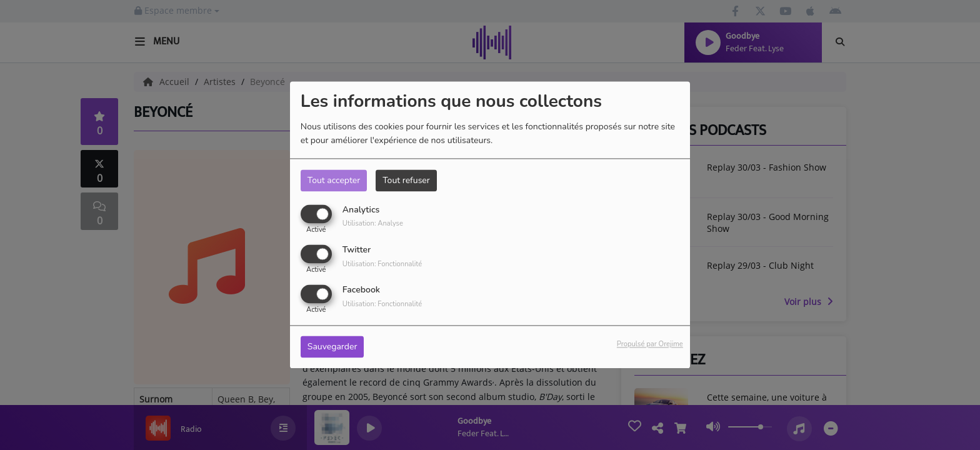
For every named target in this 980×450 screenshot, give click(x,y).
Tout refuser (406, 180)
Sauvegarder (332, 347)
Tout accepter (334, 180)
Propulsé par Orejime (650, 345)
